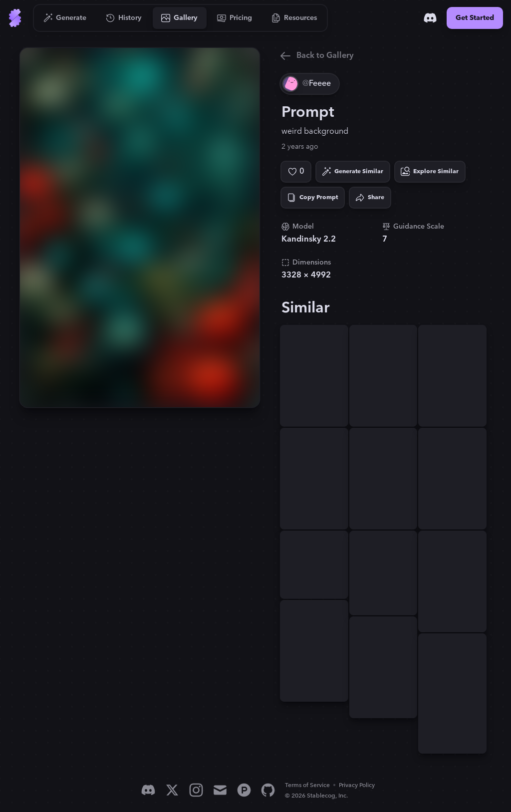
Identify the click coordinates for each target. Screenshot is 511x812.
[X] (172, 790)
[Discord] (430, 18)
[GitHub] (268, 790)
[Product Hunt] (244, 790)
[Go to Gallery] (180, 18)
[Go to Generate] (65, 18)
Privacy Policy (357, 785)
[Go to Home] (15, 18)
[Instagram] (196, 790)
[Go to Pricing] (235, 18)
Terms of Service (307, 785)
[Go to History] (124, 18)
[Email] (220, 790)
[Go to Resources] (294, 18)
